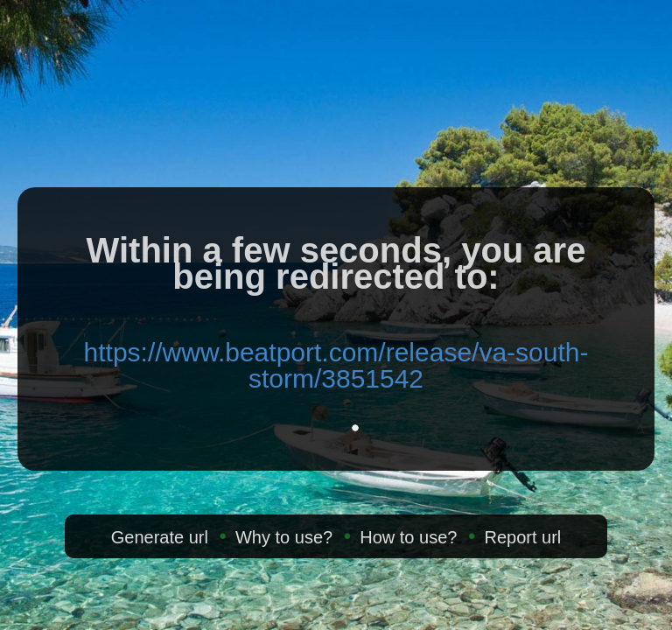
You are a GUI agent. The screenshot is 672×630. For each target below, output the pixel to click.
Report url (522, 537)
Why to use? (284, 537)
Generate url (160, 537)
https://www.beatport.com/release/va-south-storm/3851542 (336, 365)
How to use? (408, 537)
